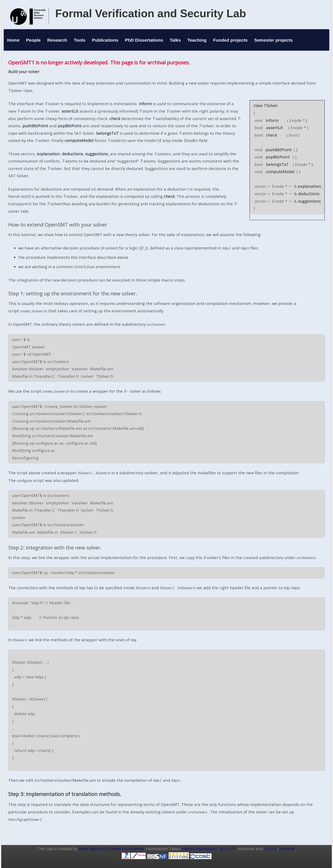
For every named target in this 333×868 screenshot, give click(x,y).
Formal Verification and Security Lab (151, 13)
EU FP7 (271, 849)
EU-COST (228, 849)
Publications (105, 40)
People (33, 40)
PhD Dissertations (144, 40)
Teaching (197, 40)
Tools (80, 40)
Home (13, 40)
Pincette (287, 849)
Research (57, 40)
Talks (175, 40)
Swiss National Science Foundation (111, 849)
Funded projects (230, 40)
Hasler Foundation (200, 849)
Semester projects (273, 40)
